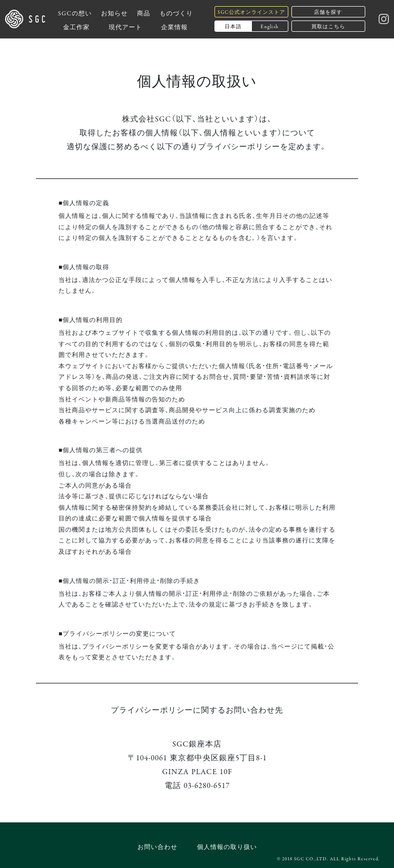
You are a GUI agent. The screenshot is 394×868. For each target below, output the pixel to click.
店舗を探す (328, 12)
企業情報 (174, 26)
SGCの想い (75, 13)
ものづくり (176, 13)
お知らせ (114, 13)
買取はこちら (328, 26)
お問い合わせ (157, 846)
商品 (144, 13)
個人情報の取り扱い (227, 846)
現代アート (125, 26)
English (270, 26)
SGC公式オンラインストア (251, 12)
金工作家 (76, 26)
